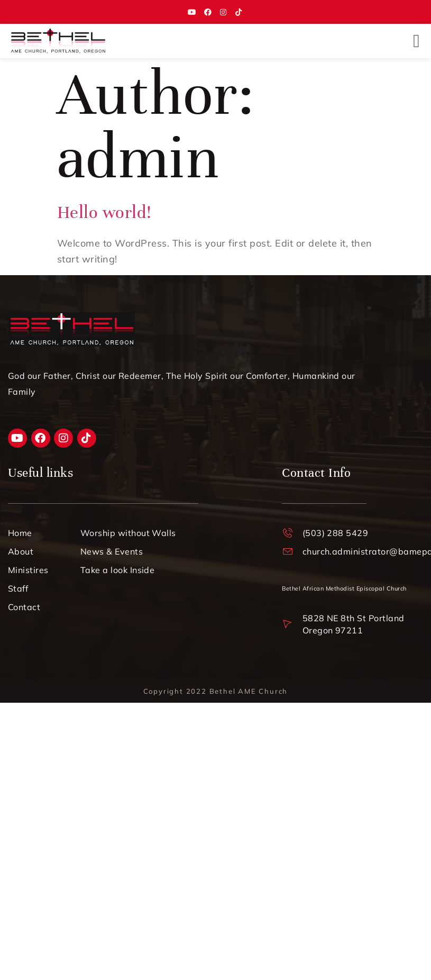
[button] (416, 41)
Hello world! (104, 212)
